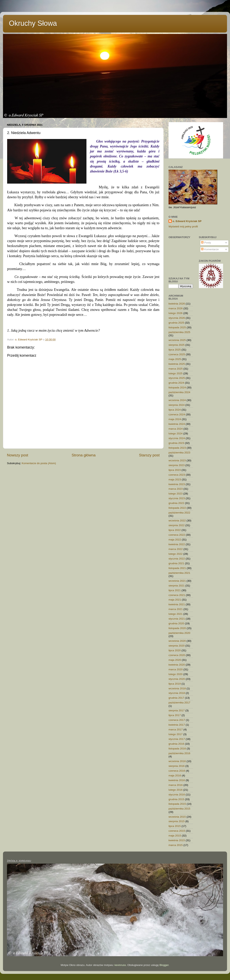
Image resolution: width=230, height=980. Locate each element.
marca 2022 (176, 549)
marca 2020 (176, 669)
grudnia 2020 (176, 623)
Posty (206, 243)
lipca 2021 (175, 590)
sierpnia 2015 (177, 821)
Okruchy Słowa (33, 23)
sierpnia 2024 (177, 405)
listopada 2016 (177, 749)
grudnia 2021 (176, 563)
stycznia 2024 (177, 438)
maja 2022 (175, 540)
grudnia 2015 (176, 799)
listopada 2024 (177, 387)
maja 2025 (175, 359)
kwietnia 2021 (177, 604)
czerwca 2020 (177, 655)
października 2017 (179, 703)
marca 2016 (176, 785)
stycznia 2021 (177, 619)
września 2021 (177, 581)
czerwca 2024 (177, 414)
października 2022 (179, 513)
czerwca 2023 (177, 475)
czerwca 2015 (177, 831)
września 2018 (177, 688)
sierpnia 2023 (177, 465)
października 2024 (179, 392)
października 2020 (179, 633)
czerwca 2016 (177, 771)
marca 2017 (176, 729)
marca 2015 (176, 845)
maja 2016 (175, 775)
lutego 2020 (176, 674)
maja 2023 (175, 479)
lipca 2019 (175, 684)
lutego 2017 (176, 734)
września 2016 (177, 761)
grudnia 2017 (176, 698)
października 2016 (179, 753)
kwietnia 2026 (177, 304)
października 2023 (179, 453)
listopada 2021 (177, 568)
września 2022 (177, 521)
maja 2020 (175, 660)
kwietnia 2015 (177, 840)
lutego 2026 (176, 313)
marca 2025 (176, 369)
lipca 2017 (175, 715)
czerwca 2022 (177, 535)
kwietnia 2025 (177, 364)
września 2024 (177, 400)
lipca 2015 (175, 826)
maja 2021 (175, 600)
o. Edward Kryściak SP (187, 221)
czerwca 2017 (177, 720)
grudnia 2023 (176, 443)
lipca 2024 (175, 410)
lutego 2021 (176, 614)
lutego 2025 (176, 373)
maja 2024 (175, 419)
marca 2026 (176, 308)
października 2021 (179, 573)
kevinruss (120, 965)
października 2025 (179, 332)
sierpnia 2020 (177, 646)
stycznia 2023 (177, 498)
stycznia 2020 (177, 679)
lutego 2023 (176, 494)
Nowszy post (18, 455)
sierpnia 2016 (177, 766)
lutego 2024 (176, 433)
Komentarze (210, 249)
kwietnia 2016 (177, 780)
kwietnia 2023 (177, 484)
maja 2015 (175, 836)
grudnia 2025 (176, 323)
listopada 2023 (177, 448)
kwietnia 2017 (177, 725)
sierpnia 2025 (177, 345)
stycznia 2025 (177, 378)
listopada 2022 (177, 508)
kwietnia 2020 (177, 665)
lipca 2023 (175, 470)
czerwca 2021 (177, 595)
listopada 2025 (177, 327)
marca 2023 (176, 489)
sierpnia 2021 (177, 586)
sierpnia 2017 (177, 710)
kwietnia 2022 (177, 544)
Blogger (164, 965)
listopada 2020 (177, 628)
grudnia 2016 (176, 744)
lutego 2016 (176, 790)
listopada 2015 (177, 804)
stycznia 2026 (177, 318)
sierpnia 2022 (177, 525)
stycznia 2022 (177, 559)
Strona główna (84, 455)
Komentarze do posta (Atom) (39, 463)
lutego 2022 (176, 554)
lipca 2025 (175, 350)
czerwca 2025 (177, 354)
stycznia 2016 (177, 795)
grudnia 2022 (176, 503)
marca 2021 (176, 609)
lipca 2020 (175, 650)
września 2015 (177, 817)
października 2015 (179, 809)
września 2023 (177, 460)
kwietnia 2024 (177, 424)
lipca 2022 (175, 530)
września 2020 (177, 641)
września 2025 (177, 340)
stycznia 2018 (177, 693)
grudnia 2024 (176, 383)
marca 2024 (176, 429)
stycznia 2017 (177, 739)
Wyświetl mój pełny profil (183, 227)
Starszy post (149, 455)
